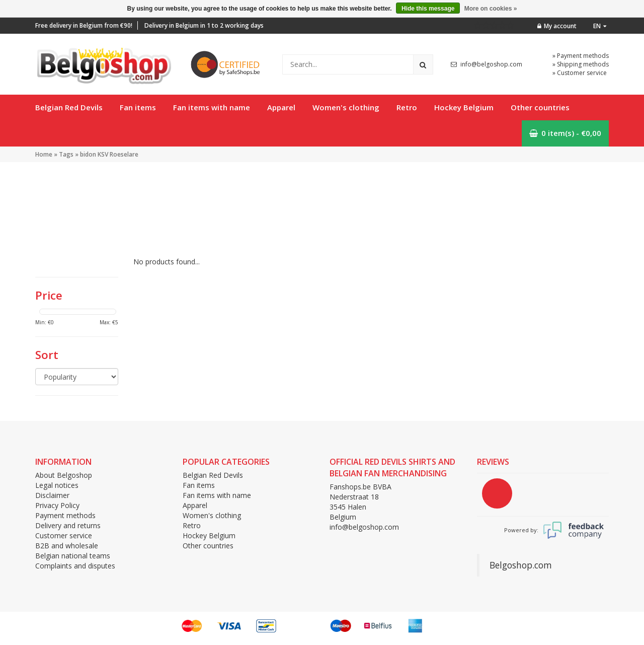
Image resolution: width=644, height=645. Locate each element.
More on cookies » (491, 9)
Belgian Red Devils (69, 107)
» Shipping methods (581, 64)
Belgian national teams (73, 556)
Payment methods (65, 515)
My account (557, 26)
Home (44, 154)
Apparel (281, 107)
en (600, 26)
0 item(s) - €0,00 (565, 133)
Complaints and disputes (75, 566)
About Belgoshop (64, 475)
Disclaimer (52, 495)
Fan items (138, 107)
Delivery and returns (68, 525)
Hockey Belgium (464, 107)
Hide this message (428, 9)
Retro (407, 107)
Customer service (64, 535)
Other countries (540, 107)
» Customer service (580, 73)
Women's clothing (346, 107)
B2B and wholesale (67, 546)
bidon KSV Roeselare (109, 154)
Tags (66, 154)
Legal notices (57, 485)
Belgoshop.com (521, 565)
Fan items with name (212, 107)
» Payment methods (581, 56)
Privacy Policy (57, 505)
